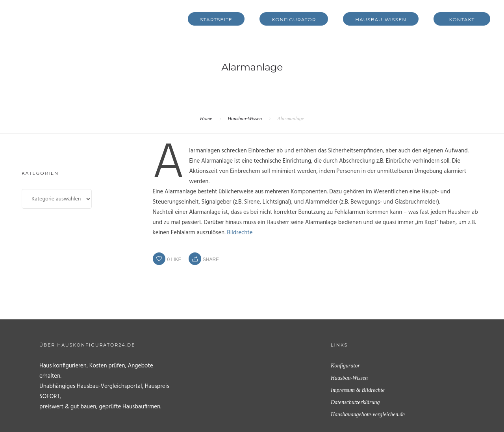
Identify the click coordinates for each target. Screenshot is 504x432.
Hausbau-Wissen (381, 19)
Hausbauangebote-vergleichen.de (368, 414)
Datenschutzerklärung (355, 402)
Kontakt (462, 19)
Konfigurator (294, 19)
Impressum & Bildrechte (358, 390)
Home (206, 118)
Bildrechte (240, 233)
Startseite (216, 19)
